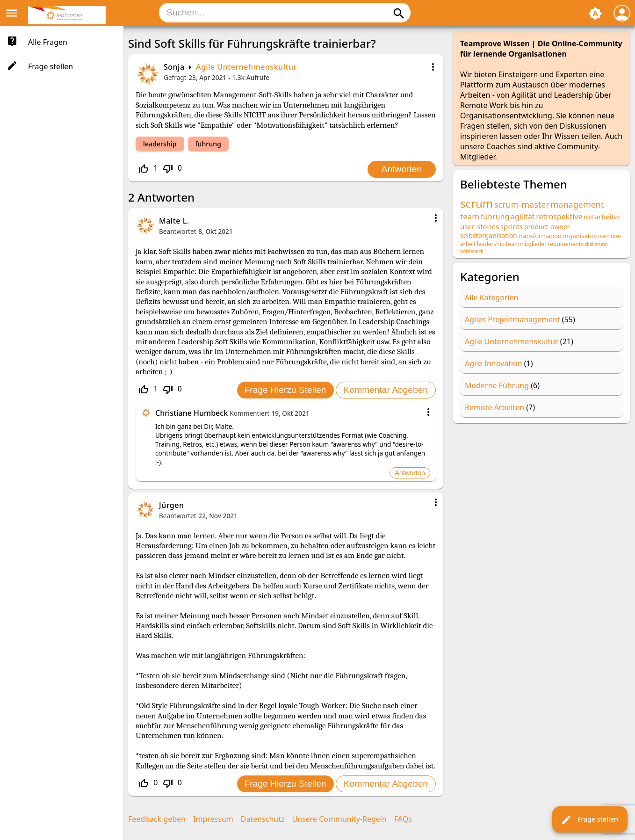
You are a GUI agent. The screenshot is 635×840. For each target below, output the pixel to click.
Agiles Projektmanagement (512, 319)
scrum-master (522, 204)
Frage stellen (589, 820)
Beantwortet (178, 231)
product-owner (547, 227)
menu (12, 13)
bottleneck (472, 251)
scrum (476, 203)
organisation (581, 236)
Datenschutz (263, 819)
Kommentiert (249, 413)
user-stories (480, 226)
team (470, 216)
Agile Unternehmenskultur (246, 67)
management (577, 204)
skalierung (596, 244)
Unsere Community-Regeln (339, 819)
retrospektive (559, 217)
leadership (160, 144)
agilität (523, 217)
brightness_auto (595, 14)
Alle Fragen (48, 42)
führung (208, 144)
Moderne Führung (497, 385)
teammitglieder (526, 244)
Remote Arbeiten (494, 407)
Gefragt (175, 77)
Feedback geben (157, 819)
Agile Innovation (494, 363)
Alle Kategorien (492, 297)
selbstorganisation (489, 235)
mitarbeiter (602, 217)
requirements (566, 244)
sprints (512, 226)
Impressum (213, 819)
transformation (540, 236)
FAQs (403, 819)
